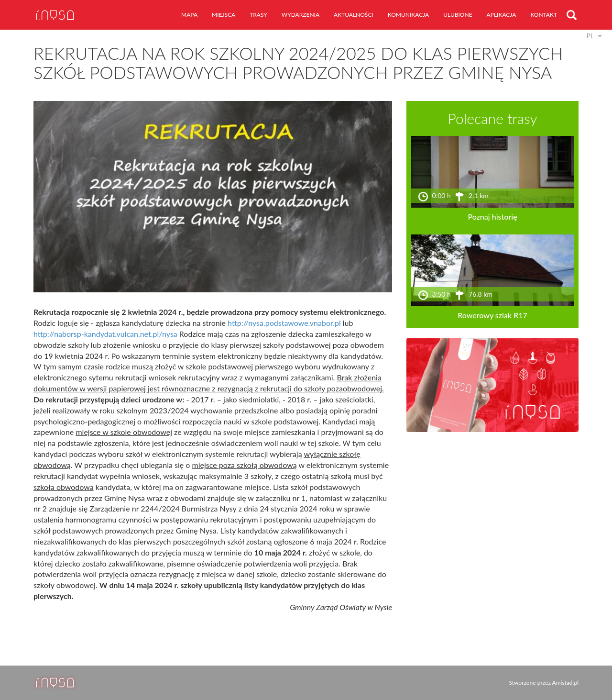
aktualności (354, 15)
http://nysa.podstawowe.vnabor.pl (284, 323)
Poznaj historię (492, 217)
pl (590, 36)
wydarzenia (301, 15)
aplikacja (502, 15)
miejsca (224, 15)
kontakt (544, 15)
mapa (189, 15)
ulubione (458, 15)
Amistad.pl (565, 683)
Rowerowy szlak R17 (492, 315)
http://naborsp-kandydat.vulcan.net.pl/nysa (105, 334)
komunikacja (408, 15)
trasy (258, 15)
